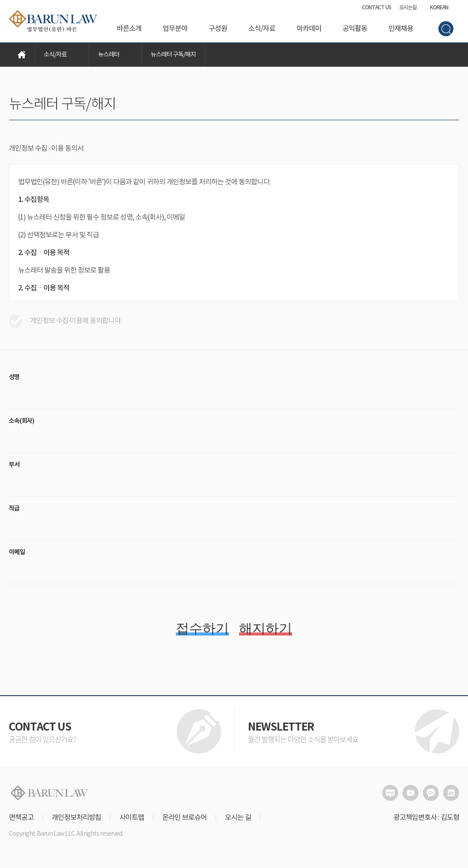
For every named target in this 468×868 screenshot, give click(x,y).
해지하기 (266, 628)
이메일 (17, 552)
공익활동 (355, 29)
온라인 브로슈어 (185, 818)
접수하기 (202, 628)
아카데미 (309, 29)
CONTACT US (377, 8)
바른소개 (129, 29)
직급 (14, 508)
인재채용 (401, 29)
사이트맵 (132, 818)
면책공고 (21, 818)
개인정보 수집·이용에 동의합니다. (65, 321)
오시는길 (408, 8)
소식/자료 (262, 29)
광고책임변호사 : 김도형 (426, 818)
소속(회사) (21, 421)
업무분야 (175, 29)
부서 (14, 465)
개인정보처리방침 (76, 818)
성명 (14, 377)
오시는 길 (238, 818)
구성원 (218, 29)
